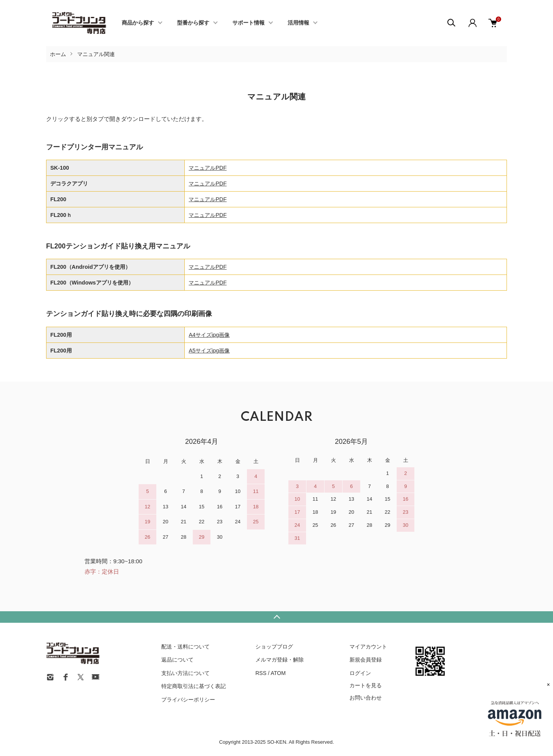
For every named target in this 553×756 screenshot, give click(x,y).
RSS (261, 673)
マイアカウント (368, 647)
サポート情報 (248, 23)
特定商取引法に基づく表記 (194, 686)
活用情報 (298, 23)
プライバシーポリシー (188, 700)
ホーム (58, 54)
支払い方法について (185, 673)
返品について (177, 660)
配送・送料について (185, 647)
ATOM (278, 673)
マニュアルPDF (208, 168)
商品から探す (138, 23)
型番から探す (193, 23)
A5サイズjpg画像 (209, 351)
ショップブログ (274, 647)
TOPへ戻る (276, 617)
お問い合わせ (366, 698)
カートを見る (366, 685)
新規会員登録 (366, 660)
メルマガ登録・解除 (280, 660)
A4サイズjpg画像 (209, 335)
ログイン (360, 673)
